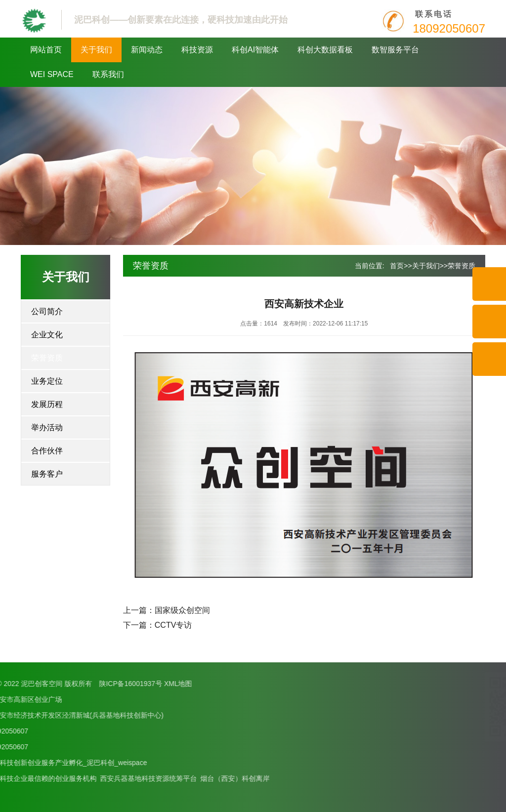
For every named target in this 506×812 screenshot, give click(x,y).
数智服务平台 (395, 50)
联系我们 (108, 74)
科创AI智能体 (255, 50)
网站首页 (46, 50)
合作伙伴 (47, 451)
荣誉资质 (47, 358)
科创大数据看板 (325, 50)
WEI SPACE (52, 74)
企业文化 (47, 335)
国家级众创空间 (182, 610)
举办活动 (47, 427)
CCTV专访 (173, 625)
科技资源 (197, 50)
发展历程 (47, 404)
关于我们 (96, 50)
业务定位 (47, 381)
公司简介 (47, 311)
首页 (397, 266)
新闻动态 (147, 50)
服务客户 (47, 474)
